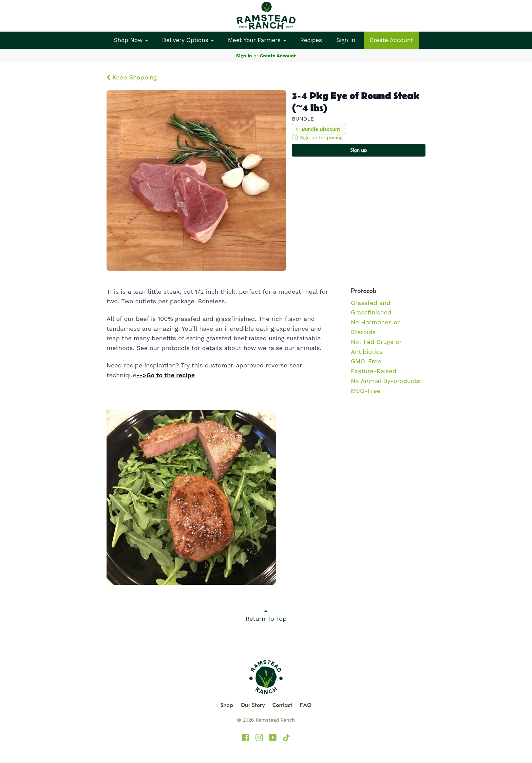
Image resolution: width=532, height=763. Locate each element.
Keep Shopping (132, 77)
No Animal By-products (385, 381)
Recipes (311, 40)
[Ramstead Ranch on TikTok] (286, 738)
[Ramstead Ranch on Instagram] (259, 738)
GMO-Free (366, 361)
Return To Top (266, 615)
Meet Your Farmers (257, 40)
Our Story (253, 705)
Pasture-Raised (374, 371)
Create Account (392, 40)
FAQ (306, 705)
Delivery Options (188, 40)
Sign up (359, 150)
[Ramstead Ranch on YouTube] (273, 738)
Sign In (346, 40)
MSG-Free (366, 391)
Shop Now (131, 40)
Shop (227, 705)
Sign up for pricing (321, 138)
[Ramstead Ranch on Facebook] (246, 738)
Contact (282, 705)
